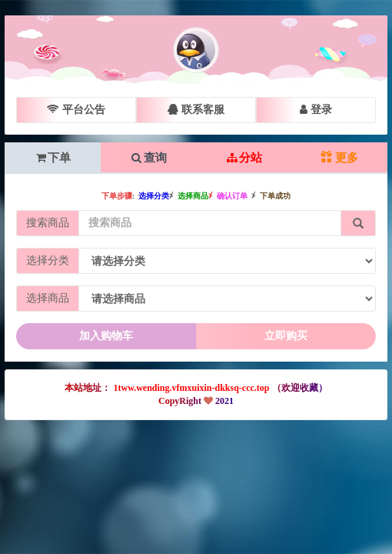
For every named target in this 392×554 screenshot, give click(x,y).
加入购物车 (106, 336)
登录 (316, 110)
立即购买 (286, 336)
